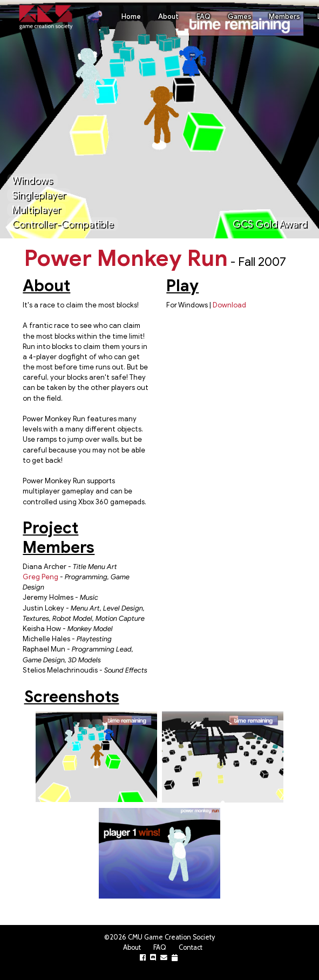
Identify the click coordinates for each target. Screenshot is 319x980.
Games (240, 17)
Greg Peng (40, 577)
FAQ (203, 17)
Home (131, 17)
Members (284, 17)
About (168, 17)
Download (229, 305)
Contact (191, 947)
